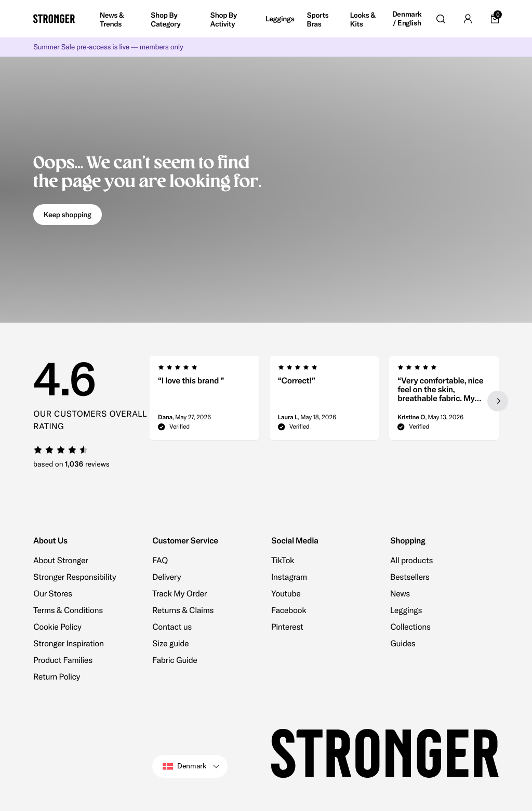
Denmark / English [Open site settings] (407, 19)
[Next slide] (498, 401)
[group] (204, 401)
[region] (324, 401)
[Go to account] (468, 19)
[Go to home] (54, 19)
